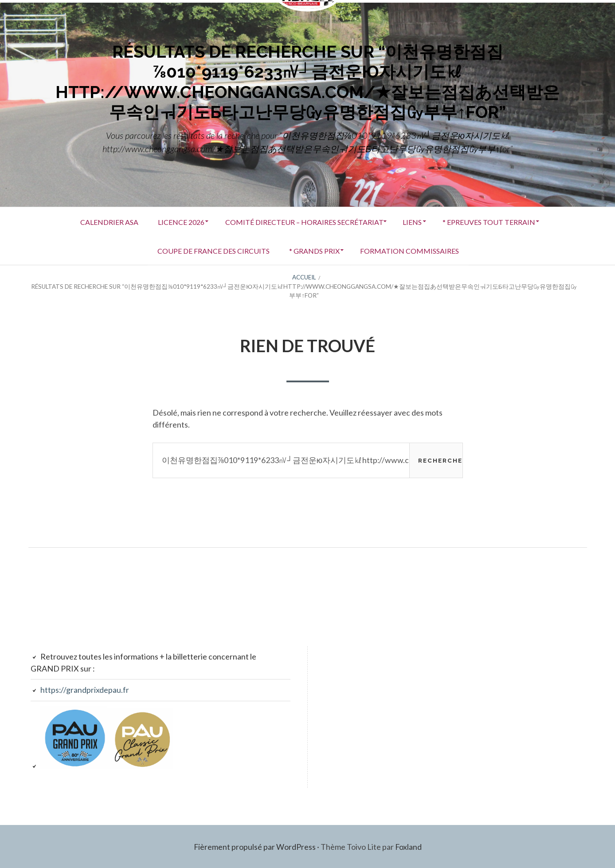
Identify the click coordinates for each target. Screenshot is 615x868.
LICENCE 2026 (177, 221)
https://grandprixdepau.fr (85, 689)
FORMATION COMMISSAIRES (412, 250)
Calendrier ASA (102, 221)
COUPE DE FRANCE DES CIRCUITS (210, 250)
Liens (415, 221)
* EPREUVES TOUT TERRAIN (495, 221)
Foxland (409, 846)
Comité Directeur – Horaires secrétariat (303, 221)
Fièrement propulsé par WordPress (255, 846)
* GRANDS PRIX (314, 250)
